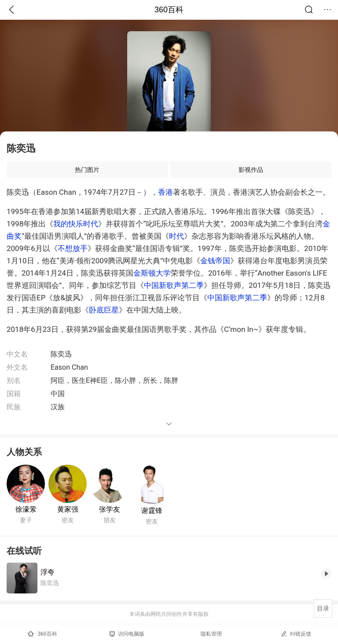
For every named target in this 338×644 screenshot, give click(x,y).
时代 (176, 236)
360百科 (169, 10)
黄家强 (68, 509)
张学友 (110, 509)
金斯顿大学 (152, 273)
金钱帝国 (215, 261)
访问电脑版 (127, 634)
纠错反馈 (296, 634)
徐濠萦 (26, 509)
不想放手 (73, 248)
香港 (165, 192)
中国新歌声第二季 (174, 285)
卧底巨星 (104, 310)
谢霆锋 (152, 511)
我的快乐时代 (76, 224)
